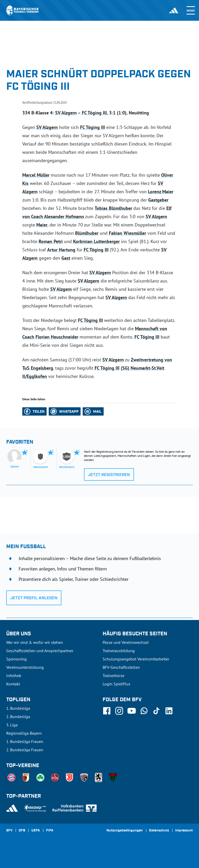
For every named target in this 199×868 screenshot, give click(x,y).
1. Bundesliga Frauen (25, 741)
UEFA (36, 831)
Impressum (184, 831)
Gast (66, 258)
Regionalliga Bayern (24, 733)
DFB (22, 831)
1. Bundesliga (18, 708)
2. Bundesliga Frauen (25, 750)
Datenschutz (159, 831)
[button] (34, 411)
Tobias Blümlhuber (113, 208)
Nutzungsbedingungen (125, 831)
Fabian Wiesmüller (127, 233)
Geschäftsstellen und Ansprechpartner (40, 651)
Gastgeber (158, 200)
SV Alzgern (66, 113)
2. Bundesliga (18, 717)
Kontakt (13, 684)
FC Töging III (94, 113)
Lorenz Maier (161, 192)
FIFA (50, 831)
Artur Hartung (61, 250)
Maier (42, 225)
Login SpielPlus (116, 684)
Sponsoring (16, 659)
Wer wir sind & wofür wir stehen (35, 642)
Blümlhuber (87, 233)
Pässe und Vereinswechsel (126, 642)
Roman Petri (51, 241)
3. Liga (12, 725)
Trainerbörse (113, 676)
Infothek (14, 676)
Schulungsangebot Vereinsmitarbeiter (136, 659)
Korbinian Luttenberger (96, 241)
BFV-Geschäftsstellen (121, 667)
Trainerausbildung (119, 651)
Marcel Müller (36, 175)
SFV (9, 831)
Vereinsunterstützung (25, 667)
